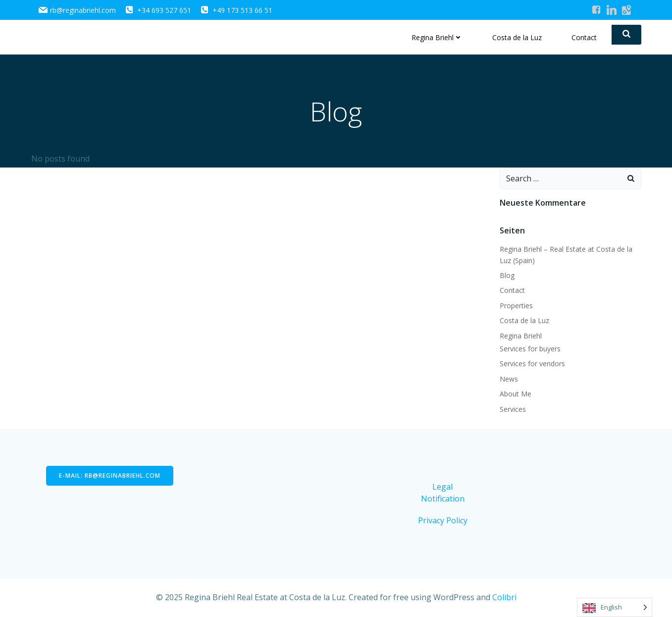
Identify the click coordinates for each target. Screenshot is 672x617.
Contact (584, 37)
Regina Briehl (437, 37)
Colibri (504, 597)
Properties (516, 306)
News (509, 379)
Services (513, 409)
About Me (516, 394)
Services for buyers (530, 349)
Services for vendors (532, 364)
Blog (507, 275)
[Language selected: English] (615, 607)
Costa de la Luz (517, 37)
